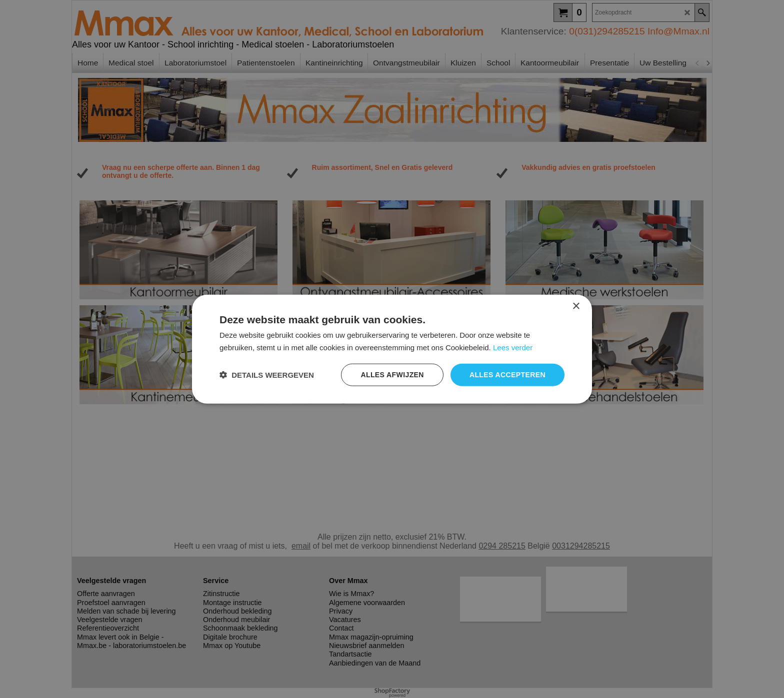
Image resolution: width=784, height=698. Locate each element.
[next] (707, 63)
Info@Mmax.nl (678, 31)
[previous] (697, 63)
